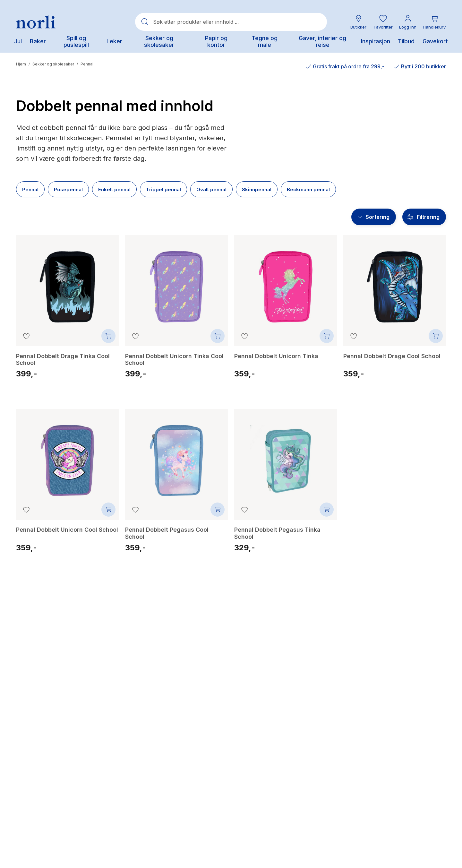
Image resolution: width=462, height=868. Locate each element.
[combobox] (231, 22)
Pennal (87, 64)
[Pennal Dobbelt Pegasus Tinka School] (286, 456)
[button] (383, 22)
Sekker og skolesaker (53, 64)
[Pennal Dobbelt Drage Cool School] (395, 282)
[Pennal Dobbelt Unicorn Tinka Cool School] (176, 282)
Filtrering (428, 217)
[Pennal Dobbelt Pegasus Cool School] (176, 456)
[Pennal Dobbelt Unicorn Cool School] (67, 456)
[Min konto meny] (408, 22)
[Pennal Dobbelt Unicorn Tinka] (286, 282)
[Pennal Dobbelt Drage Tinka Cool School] (67, 282)
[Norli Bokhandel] (36, 22)
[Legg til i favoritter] (26, 336)
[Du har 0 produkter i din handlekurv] (434, 22)
